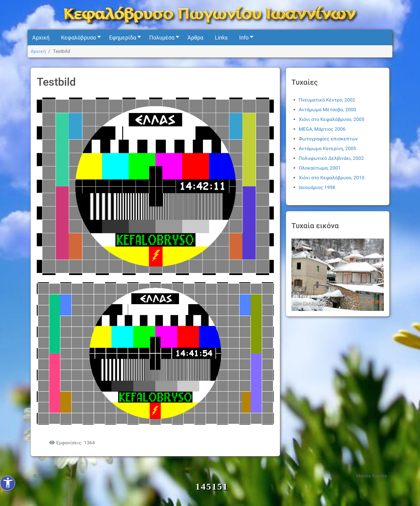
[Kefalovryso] (210, 14)
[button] (79, 38)
